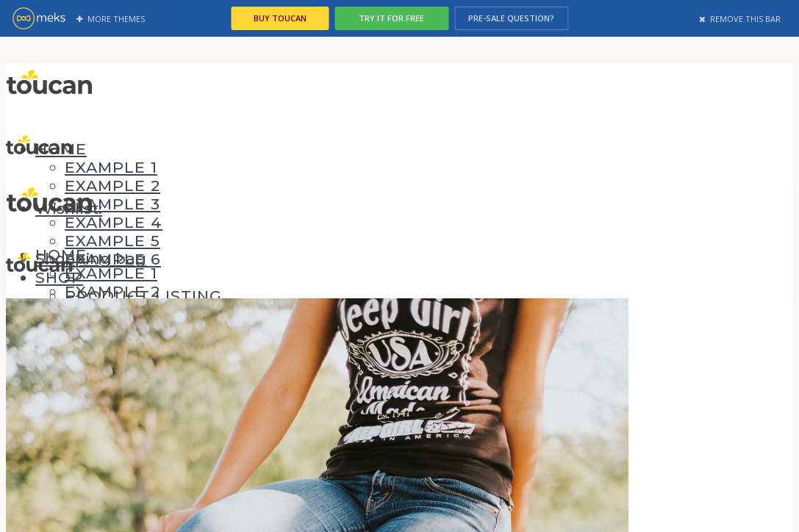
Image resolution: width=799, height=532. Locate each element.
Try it (399, 18)
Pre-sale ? (519, 18)
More (111, 19)
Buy (280, 18)
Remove (740, 19)
